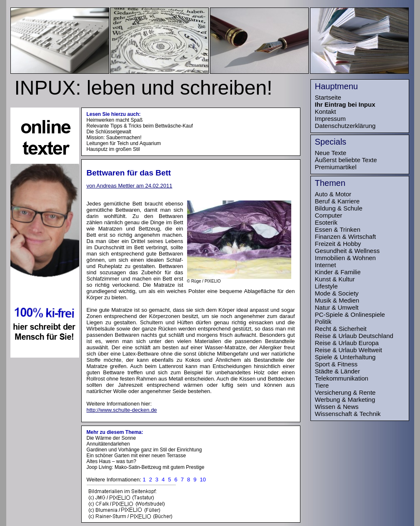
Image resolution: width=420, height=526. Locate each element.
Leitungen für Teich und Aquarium (124, 143)
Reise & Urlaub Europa (347, 343)
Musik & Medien (337, 300)
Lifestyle (326, 286)
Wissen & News (337, 407)
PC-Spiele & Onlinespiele (350, 314)
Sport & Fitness (336, 364)
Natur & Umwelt (337, 307)
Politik (323, 322)
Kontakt (326, 111)
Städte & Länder (337, 371)
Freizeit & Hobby (338, 244)
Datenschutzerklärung (345, 126)
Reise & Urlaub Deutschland (354, 336)
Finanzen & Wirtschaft (346, 237)
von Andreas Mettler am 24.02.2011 (130, 186)
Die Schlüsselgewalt (109, 132)
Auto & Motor (333, 194)
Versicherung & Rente (345, 392)
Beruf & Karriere (337, 201)
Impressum (330, 119)
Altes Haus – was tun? (111, 461)
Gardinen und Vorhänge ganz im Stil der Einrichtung (144, 450)
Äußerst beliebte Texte (346, 160)
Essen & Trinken (338, 229)
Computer (329, 215)
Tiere (322, 385)
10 (203, 480)
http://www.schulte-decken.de (122, 410)
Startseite (328, 97)
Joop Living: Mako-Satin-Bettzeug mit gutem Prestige (146, 467)
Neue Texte (331, 153)
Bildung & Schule (339, 208)
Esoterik (326, 222)
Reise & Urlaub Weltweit (349, 350)
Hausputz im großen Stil (113, 149)
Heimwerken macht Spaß (115, 120)
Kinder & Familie (338, 272)
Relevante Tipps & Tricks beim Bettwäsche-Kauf (140, 126)
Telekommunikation (342, 378)
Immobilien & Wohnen (345, 258)
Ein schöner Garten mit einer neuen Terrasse (136, 456)
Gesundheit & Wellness (347, 251)
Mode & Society (337, 293)
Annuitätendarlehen (108, 444)
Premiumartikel (336, 167)
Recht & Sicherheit (341, 329)
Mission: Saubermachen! (114, 138)
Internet (326, 265)
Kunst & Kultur (335, 279)
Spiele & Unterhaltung (345, 357)
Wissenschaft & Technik (348, 414)
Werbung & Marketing (345, 400)
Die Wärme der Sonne (111, 438)
